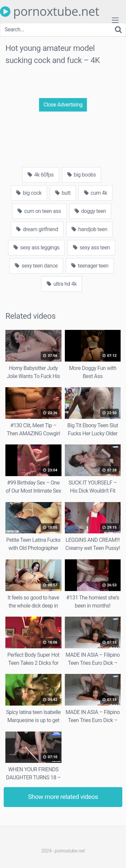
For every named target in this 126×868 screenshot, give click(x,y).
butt (63, 193)
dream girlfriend (37, 229)
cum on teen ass (39, 211)
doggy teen (90, 211)
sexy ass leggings (36, 247)
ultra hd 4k (62, 284)
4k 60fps (41, 175)
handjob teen (89, 229)
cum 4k (96, 193)
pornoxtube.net (50, 11)
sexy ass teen (91, 247)
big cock (29, 193)
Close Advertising (63, 105)
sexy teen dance (36, 266)
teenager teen (90, 266)
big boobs (82, 175)
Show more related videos (63, 797)
